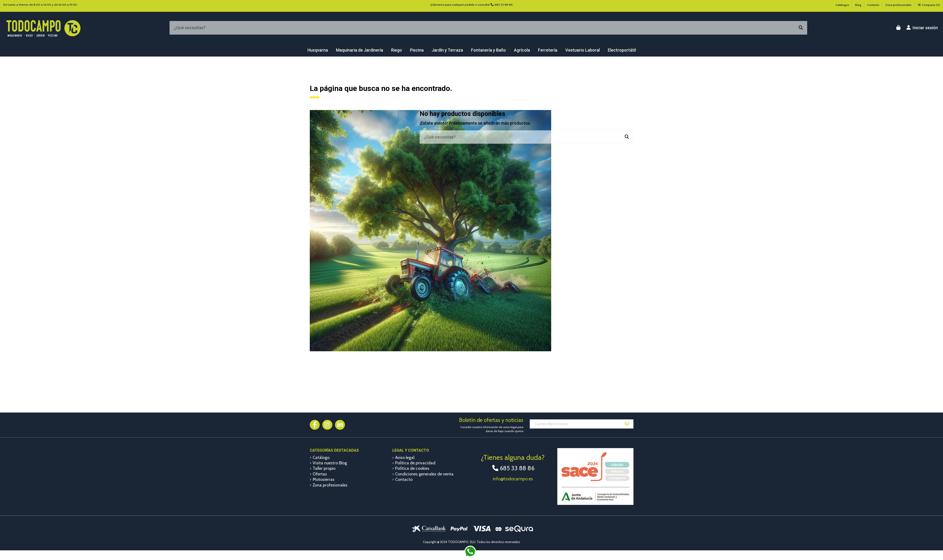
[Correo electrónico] (575, 424)
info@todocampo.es (513, 479)
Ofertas (320, 474)
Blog (858, 5)
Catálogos (843, 5)
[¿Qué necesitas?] (801, 28)
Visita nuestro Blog (330, 463)
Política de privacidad (415, 463)
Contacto (874, 5)
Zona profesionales (898, 5)
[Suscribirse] (627, 424)
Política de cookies (412, 468)
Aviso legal (405, 458)
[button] (318, 50)
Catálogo (321, 458)
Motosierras (324, 479)
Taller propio (324, 468)
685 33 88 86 (504, 5)
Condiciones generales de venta (424, 474)
